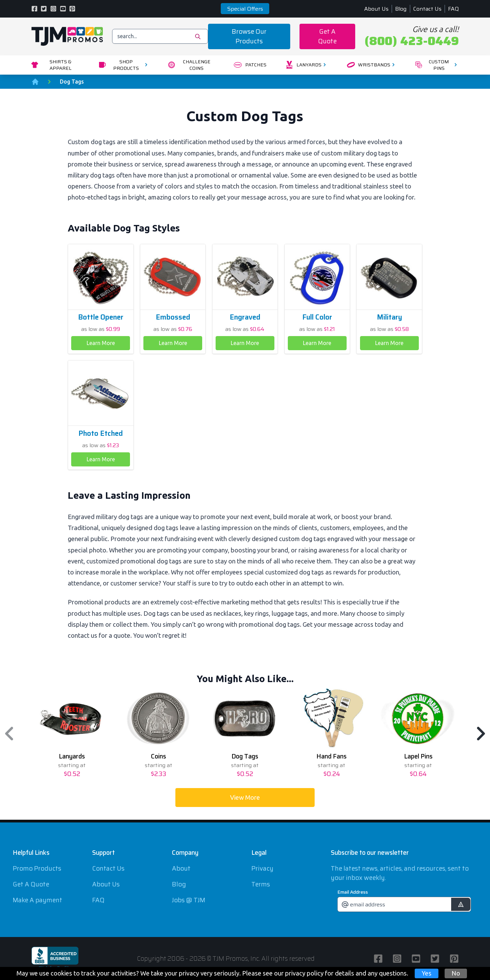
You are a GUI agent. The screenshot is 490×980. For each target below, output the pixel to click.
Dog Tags (72, 82)
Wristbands (372, 65)
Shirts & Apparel (52, 65)
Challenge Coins (189, 65)
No (456, 973)
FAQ (453, 9)
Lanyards (307, 65)
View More (245, 797)
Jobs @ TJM (189, 900)
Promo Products (37, 868)
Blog (401, 9)
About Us (376, 9)
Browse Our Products (249, 36)
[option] (72, 734)
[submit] (461, 904)
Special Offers (245, 9)
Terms (261, 884)
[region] (245, 734)
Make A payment (37, 900)
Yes (427, 973)
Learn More (101, 343)
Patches (250, 65)
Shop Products (124, 65)
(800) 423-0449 (412, 41)
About (181, 868)
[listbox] (245, 734)
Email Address (353, 892)
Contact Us (427, 9)
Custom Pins (437, 65)
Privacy (262, 868)
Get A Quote (327, 36)
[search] (160, 36)
